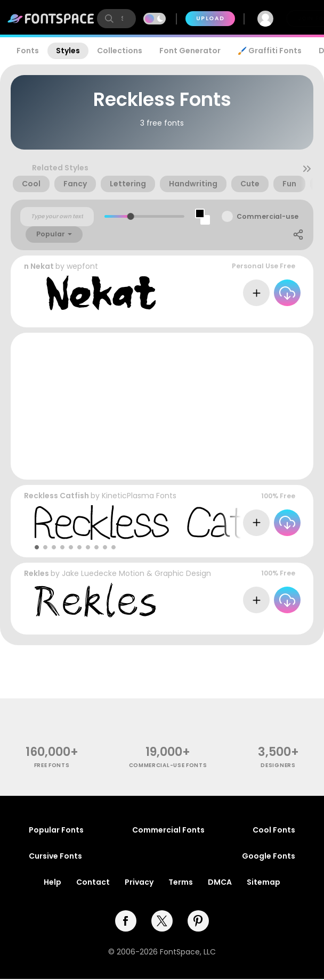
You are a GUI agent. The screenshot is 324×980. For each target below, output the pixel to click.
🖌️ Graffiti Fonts (270, 51)
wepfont (82, 266)
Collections (120, 51)
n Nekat (39, 266)
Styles (68, 51)
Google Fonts (269, 856)
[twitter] (162, 921)
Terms (181, 882)
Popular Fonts (56, 830)
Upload (210, 18)
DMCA (220, 882)
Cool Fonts (274, 830)
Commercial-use (268, 216)
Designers (278, 765)
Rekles (37, 573)
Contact (93, 882)
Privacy (139, 882)
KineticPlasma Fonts (139, 496)
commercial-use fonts (168, 765)
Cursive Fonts (55, 856)
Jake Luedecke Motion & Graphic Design (136, 573)
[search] (116, 19)
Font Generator (190, 51)
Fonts (28, 51)
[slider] (131, 216)
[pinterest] (198, 921)
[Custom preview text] (57, 217)
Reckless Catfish (56, 496)
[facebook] (126, 921)
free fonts (52, 765)
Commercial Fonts (168, 830)
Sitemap (264, 882)
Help (52, 882)
